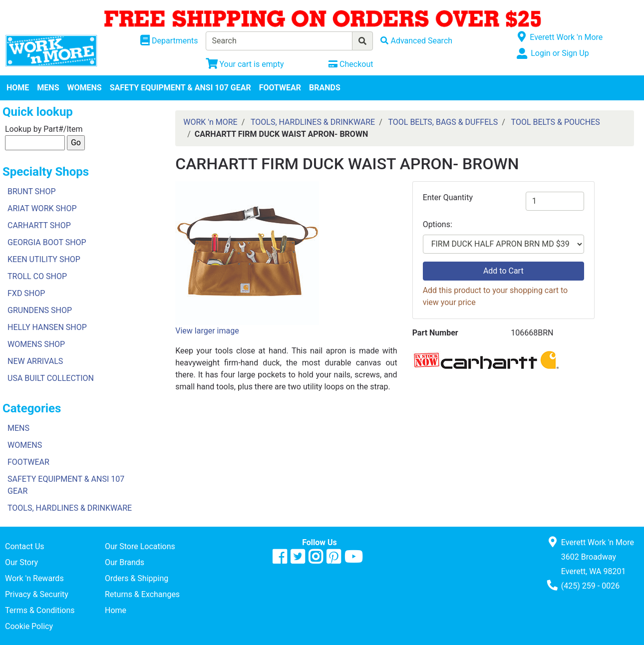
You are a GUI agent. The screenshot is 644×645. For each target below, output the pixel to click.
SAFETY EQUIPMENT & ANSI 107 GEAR (180, 88)
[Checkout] (351, 64)
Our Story (21, 562)
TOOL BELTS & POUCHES (556, 122)
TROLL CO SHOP (37, 276)
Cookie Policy (29, 626)
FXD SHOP (26, 293)
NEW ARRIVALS (35, 361)
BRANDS (325, 88)
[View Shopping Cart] (245, 64)
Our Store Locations (140, 546)
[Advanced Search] (416, 41)
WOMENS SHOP (36, 344)
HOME (18, 88)
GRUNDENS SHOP (40, 310)
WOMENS (85, 88)
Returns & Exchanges (142, 594)
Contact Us (25, 546)
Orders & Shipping (137, 578)
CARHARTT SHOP (39, 225)
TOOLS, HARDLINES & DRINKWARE (70, 508)
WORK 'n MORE (210, 122)
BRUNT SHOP (32, 191)
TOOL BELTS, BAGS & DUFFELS (443, 122)
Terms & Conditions (40, 610)
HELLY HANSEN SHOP (47, 327)
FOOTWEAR (280, 88)
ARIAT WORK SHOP (42, 208)
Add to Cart (503, 271)
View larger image (207, 331)
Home (116, 610)
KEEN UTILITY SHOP (44, 259)
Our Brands (125, 562)
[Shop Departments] (169, 41)
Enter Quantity (448, 197)
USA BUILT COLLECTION (51, 378)
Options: (438, 224)
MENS (48, 88)
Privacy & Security (37, 594)
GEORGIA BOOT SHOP (47, 242)
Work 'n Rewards (34, 578)
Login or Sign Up (560, 53)
